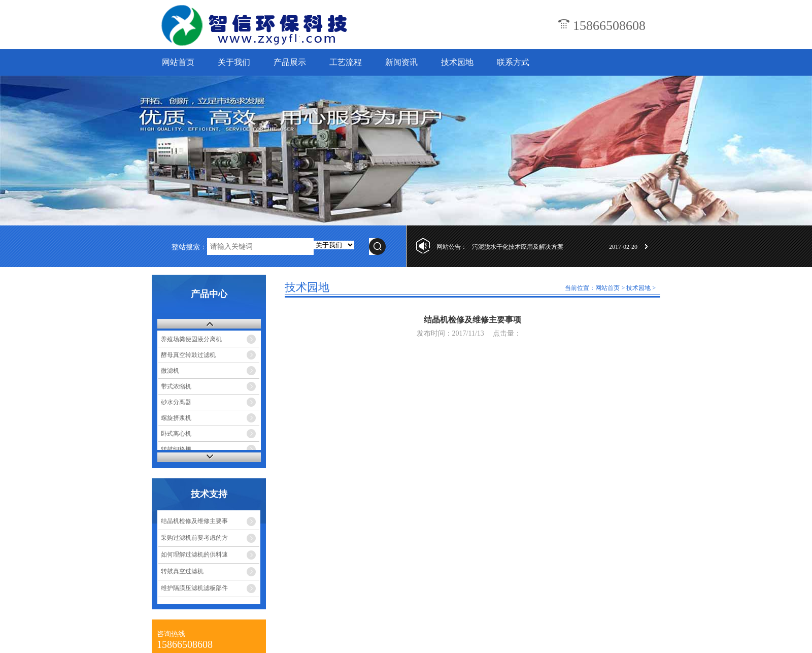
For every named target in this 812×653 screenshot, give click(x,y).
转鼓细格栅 (176, 449)
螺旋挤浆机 (176, 418)
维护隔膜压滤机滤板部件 (194, 588)
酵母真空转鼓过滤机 (188, 355)
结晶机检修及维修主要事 (194, 521)
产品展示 (290, 62)
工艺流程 (346, 62)
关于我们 (234, 62)
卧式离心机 (176, 434)
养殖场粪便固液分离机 (191, 339)
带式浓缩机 (176, 386)
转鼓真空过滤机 (182, 571)
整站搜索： (189, 247)
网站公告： (452, 247)
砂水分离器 (176, 402)
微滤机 (170, 371)
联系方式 (513, 62)
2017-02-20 (623, 247)
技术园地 (457, 62)
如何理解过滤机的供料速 (194, 554)
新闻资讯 (401, 62)
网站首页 (178, 62)
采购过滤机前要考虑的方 (194, 538)
